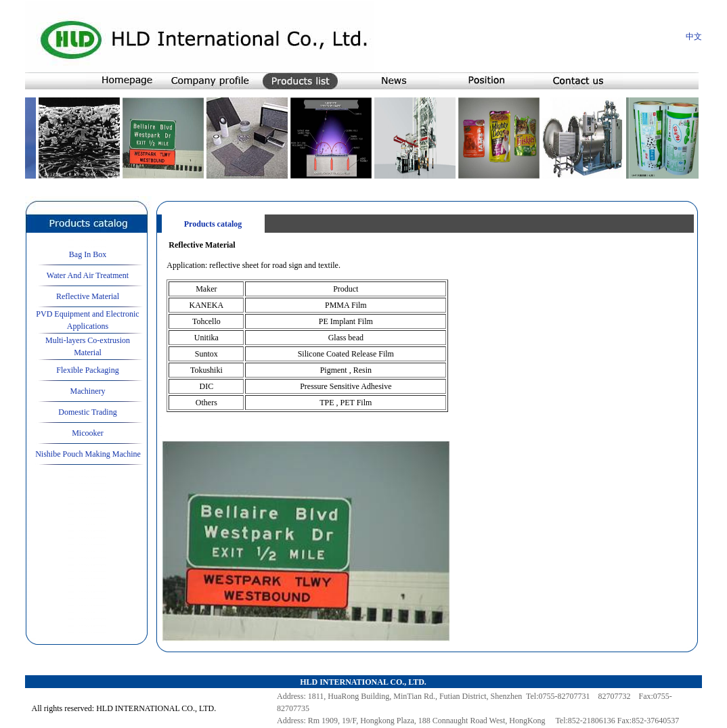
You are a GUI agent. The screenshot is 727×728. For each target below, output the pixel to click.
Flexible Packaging (87, 370)
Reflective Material (88, 296)
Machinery (88, 391)
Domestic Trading (87, 412)
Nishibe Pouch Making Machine (88, 454)
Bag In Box (88, 254)
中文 (694, 37)
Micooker (88, 433)
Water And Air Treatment (88, 275)
